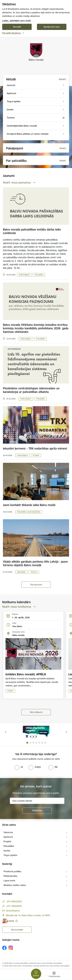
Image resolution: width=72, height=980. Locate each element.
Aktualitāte (21, 572)
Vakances (8, 832)
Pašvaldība (39, 275)
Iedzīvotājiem (24, 275)
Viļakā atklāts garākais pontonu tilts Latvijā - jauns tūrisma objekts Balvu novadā (35, 563)
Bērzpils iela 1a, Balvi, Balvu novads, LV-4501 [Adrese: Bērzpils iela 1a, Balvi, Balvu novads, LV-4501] (28, 915)
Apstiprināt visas (52, 27)
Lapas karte (9, 881)
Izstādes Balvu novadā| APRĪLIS (26, 674)
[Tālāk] (66, 732)
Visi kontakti (17, 930)
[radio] (19, 767)
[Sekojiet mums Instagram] (11, 948)
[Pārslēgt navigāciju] (36, 974)
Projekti (36, 455)
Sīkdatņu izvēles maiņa (15, 885)
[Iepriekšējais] (6, 732)
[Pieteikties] (37, 811)
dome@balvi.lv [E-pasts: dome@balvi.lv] (13, 911)
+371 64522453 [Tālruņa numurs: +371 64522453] (14, 901)
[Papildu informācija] (17, 921)
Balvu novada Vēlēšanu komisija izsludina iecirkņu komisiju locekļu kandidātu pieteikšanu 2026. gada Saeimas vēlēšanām (36, 328)
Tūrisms (34, 572)
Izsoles (7, 851)
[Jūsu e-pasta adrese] (37, 801)
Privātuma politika (12, 871)
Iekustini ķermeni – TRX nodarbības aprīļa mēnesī (35, 448)
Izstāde (10, 691)
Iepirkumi (8, 837)
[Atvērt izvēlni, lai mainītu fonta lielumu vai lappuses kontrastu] (54, 975)
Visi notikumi (36, 712)
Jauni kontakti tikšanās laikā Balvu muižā (29, 505)
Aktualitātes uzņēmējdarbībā (29, 512)
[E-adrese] (8, 921)
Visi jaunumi (36, 585)
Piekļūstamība (10, 876)
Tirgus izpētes (10, 855)
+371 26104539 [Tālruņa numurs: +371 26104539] (14, 906)
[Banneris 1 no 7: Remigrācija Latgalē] (36, 732)
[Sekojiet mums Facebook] (4, 948)
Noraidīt (17, 27)
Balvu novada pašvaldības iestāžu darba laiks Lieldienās (32, 231)
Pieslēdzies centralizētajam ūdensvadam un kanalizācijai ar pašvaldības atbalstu (31, 390)
